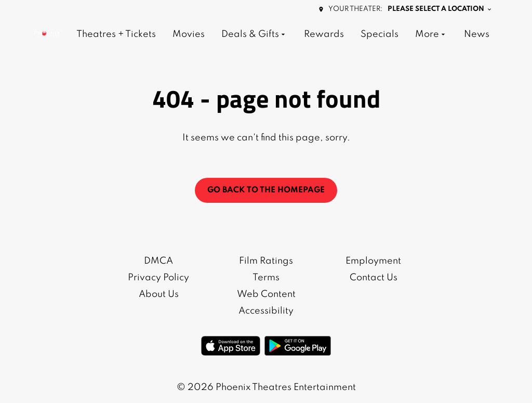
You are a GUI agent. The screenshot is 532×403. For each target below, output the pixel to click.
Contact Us (374, 278)
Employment (373, 261)
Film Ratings (266, 261)
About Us (159, 294)
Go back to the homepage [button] (266, 190)
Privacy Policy (158, 278)
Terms (266, 278)
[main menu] (283, 34)
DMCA (158, 261)
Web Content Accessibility (266, 303)
